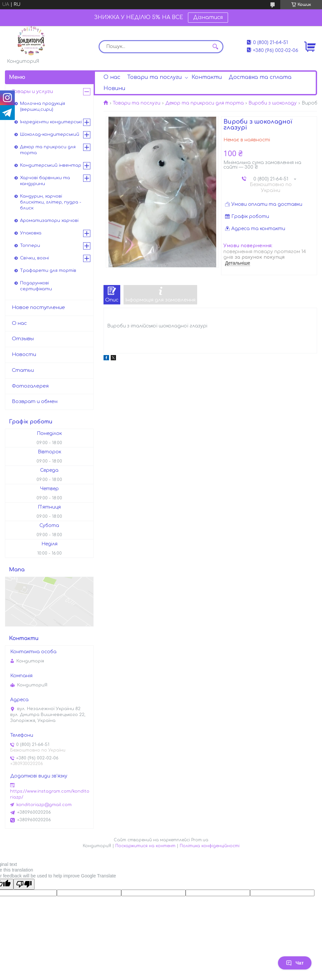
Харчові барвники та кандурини (45, 181)
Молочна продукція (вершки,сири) (43, 107)
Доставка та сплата (260, 77)
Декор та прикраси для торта (205, 103)
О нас (112, 77)
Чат (295, 963)
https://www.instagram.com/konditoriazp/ (50, 794)
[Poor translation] (24, 884)
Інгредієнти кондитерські (51, 122)
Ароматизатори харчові (49, 221)
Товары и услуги (32, 92)
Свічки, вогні (34, 258)
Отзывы (23, 339)
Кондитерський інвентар (51, 165)
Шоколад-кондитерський (50, 134)
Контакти (207, 77)
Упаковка (31, 233)
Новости (24, 355)
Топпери (30, 246)
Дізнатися (208, 17)
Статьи (23, 370)
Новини (114, 88)
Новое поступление (38, 308)
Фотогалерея (30, 386)
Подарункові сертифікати (36, 286)
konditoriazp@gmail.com (44, 805)
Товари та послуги (154, 77)
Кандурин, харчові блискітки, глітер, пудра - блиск (51, 202)
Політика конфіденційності (210, 846)
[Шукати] (215, 47)
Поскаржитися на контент (145, 846)
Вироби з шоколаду (273, 103)
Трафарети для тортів (48, 271)
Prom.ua (200, 840)
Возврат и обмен (35, 402)
